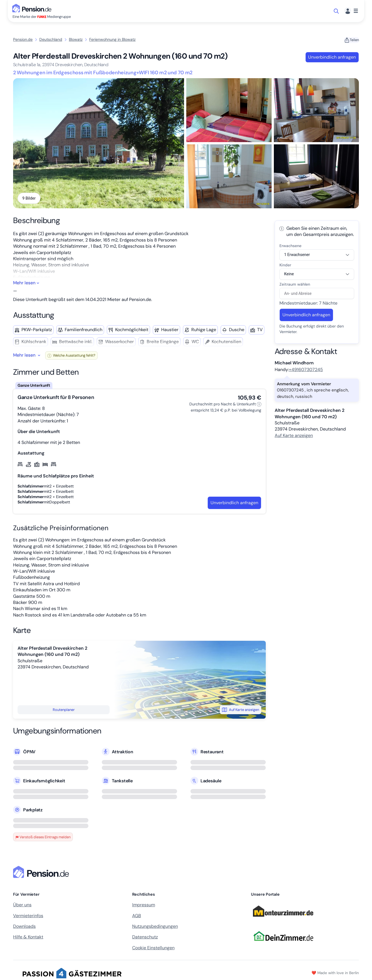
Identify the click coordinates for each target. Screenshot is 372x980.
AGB (137, 916)
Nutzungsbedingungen (155, 927)
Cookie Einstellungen (153, 948)
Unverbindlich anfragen (332, 57)
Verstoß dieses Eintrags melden (43, 838)
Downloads (24, 927)
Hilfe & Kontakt (28, 938)
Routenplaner (64, 710)
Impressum (144, 906)
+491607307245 (306, 370)
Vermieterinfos (28, 916)
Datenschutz (145, 938)
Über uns (22, 906)
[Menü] (351, 11)
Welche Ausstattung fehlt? (71, 356)
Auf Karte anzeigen (241, 710)
